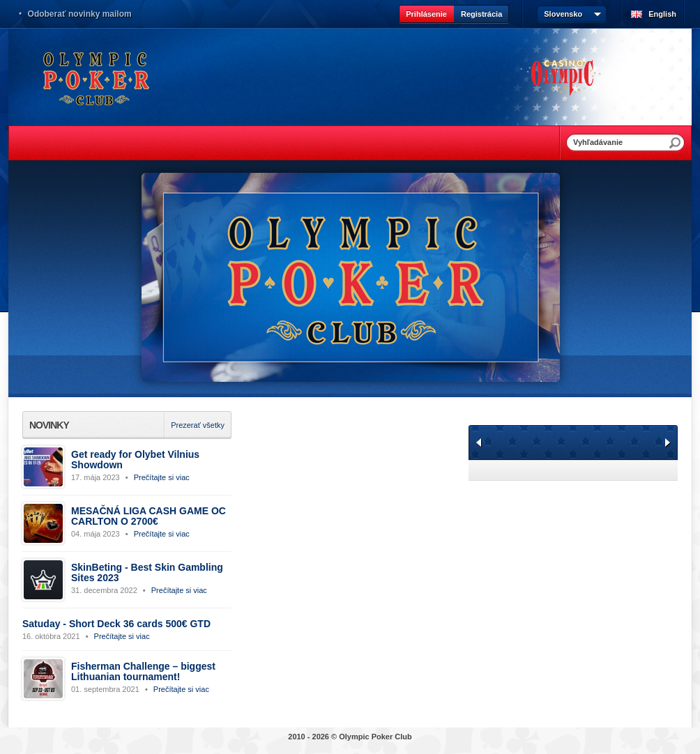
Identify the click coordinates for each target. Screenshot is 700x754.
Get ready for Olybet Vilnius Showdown (135, 460)
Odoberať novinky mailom (80, 14)
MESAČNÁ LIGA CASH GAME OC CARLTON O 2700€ (149, 516)
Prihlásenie (426, 14)
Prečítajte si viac (162, 477)
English (662, 14)
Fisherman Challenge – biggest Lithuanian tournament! (143, 671)
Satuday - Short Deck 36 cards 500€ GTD (116, 624)
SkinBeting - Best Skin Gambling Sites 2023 (147, 572)
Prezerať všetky (198, 425)
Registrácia (481, 14)
